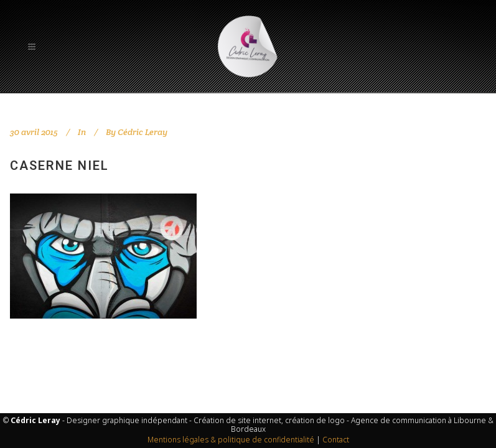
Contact (336, 440)
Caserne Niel (59, 166)
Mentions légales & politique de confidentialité (231, 440)
